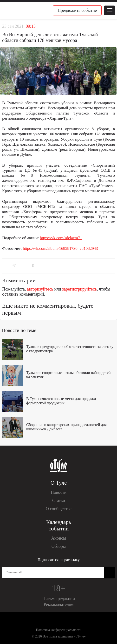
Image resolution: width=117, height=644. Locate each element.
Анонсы (59, 538)
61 (15, 266)
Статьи (59, 501)
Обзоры (59, 546)
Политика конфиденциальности (59, 630)
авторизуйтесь (40, 289)
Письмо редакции (59, 599)
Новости (59, 492)
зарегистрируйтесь (79, 289)
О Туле (59, 483)
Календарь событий (59, 525)
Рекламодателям (59, 604)
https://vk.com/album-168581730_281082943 (60, 248)
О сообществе (59, 509)
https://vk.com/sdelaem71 (61, 238)
